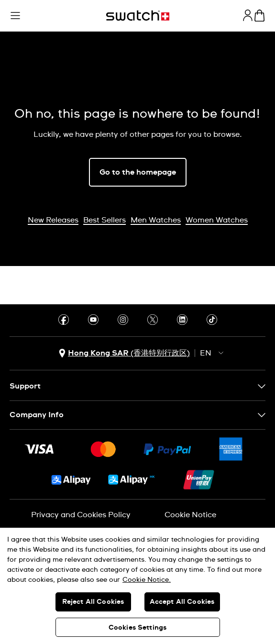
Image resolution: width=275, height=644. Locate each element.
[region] (137, 586)
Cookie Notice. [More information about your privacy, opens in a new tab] (147, 580)
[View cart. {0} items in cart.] (259, 16)
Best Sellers (104, 220)
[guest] (248, 15)
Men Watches (156, 220)
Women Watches (217, 220)
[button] (15, 16)
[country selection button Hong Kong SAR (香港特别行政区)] (124, 353)
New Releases (53, 220)
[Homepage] (138, 16)
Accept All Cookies (182, 602)
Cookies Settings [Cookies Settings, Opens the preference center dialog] (137, 628)
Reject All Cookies (93, 602)
